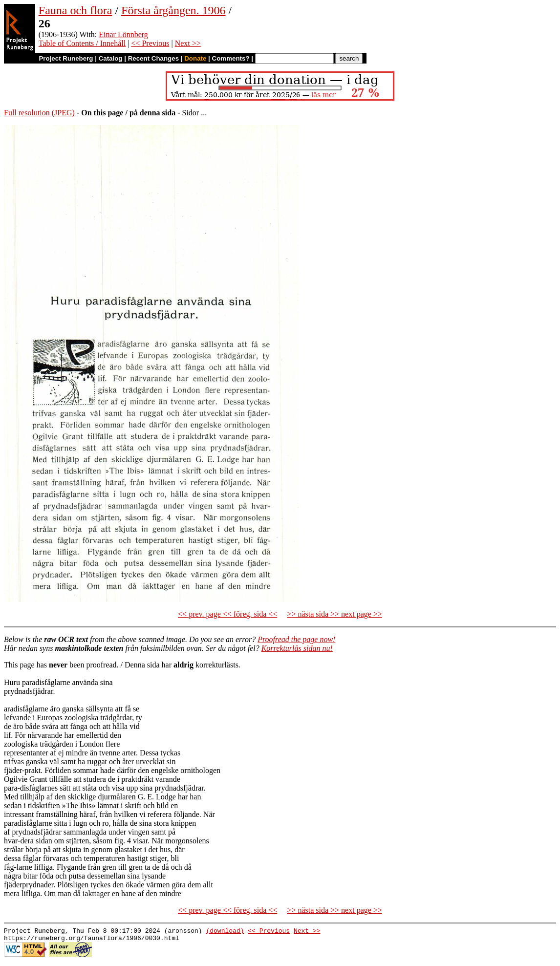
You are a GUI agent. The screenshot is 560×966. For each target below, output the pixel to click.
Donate (195, 58)
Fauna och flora (75, 10)
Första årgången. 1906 (173, 10)
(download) (225, 932)
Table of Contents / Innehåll (82, 43)
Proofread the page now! (296, 639)
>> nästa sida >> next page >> (334, 614)
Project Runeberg (66, 58)
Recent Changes (153, 58)
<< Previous (150, 43)
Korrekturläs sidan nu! (297, 648)
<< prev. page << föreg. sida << (227, 614)
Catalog (111, 58)
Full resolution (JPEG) (39, 113)
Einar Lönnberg (123, 34)
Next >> (188, 43)
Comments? (231, 58)
